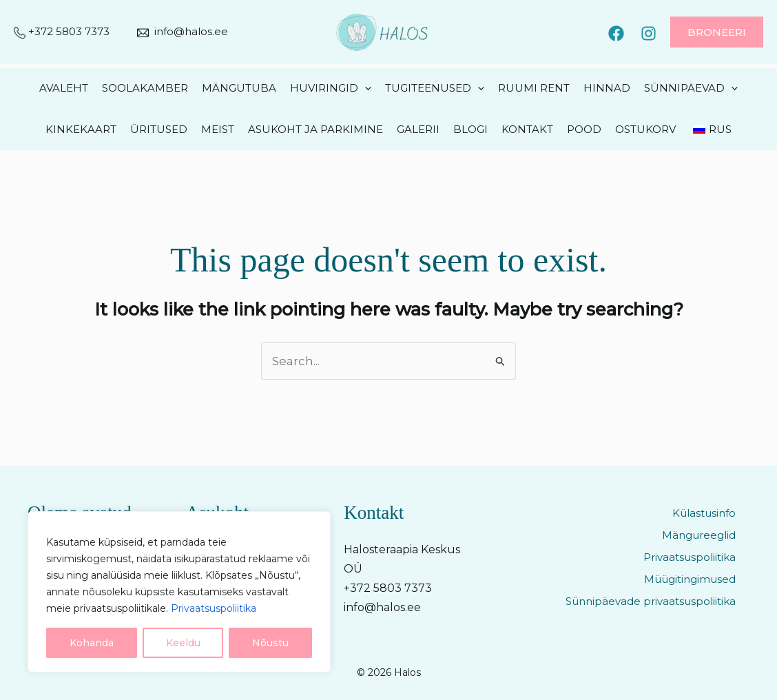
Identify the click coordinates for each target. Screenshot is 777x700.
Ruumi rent (534, 88)
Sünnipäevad (691, 88)
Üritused (159, 129)
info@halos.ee (191, 31)
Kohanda (92, 643)
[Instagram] (649, 33)
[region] (179, 592)
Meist (218, 129)
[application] (365, 88)
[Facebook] (616, 33)
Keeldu (183, 643)
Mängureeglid (699, 535)
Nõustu (270, 643)
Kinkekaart (81, 129)
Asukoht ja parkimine (315, 129)
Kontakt (527, 129)
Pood (584, 129)
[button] (717, 32)
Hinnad (607, 88)
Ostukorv (645, 129)
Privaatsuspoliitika (214, 608)
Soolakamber (145, 88)
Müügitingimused (690, 579)
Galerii (418, 129)
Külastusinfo (704, 513)
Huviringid (331, 88)
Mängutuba (239, 88)
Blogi (470, 129)
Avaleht (64, 88)
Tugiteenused (435, 88)
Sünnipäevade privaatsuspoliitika (651, 601)
